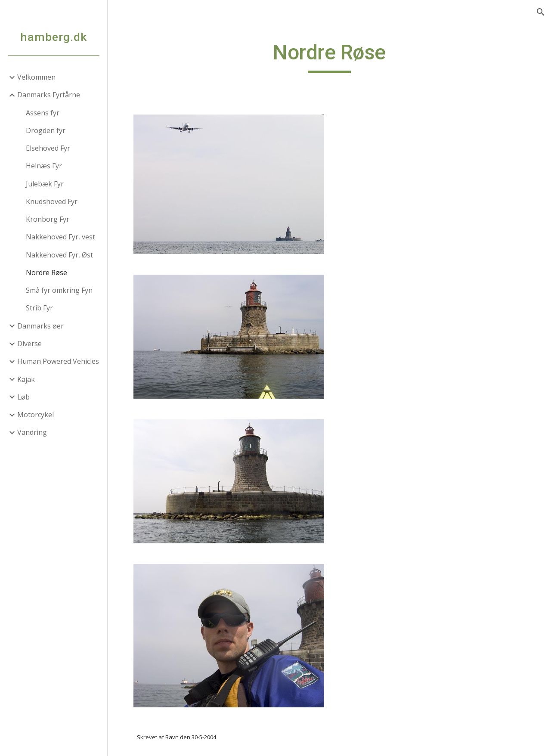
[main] (329, 56)
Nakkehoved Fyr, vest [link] (60, 237)
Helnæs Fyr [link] (44, 166)
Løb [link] (23, 397)
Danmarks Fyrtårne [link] (49, 95)
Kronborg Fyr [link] (48, 219)
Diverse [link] (29, 344)
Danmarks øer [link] (40, 326)
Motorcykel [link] (36, 415)
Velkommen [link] (36, 77)
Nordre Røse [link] (46, 273)
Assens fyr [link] (43, 113)
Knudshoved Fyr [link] (52, 201)
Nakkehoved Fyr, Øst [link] (59, 255)
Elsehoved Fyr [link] (48, 148)
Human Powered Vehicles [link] (58, 361)
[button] (541, 12)
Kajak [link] (26, 379)
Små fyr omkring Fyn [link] (59, 290)
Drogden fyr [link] (46, 130)
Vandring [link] (32, 432)
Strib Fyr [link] (39, 308)
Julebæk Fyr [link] (45, 184)
